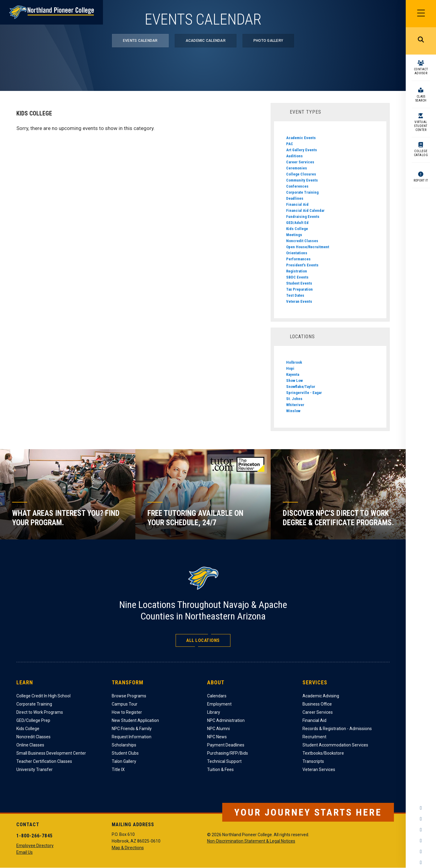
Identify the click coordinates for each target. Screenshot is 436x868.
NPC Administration (226, 720)
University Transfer (35, 770)
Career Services (300, 162)
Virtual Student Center (421, 126)
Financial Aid (297, 204)
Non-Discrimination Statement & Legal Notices (251, 841)
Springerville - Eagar (304, 393)
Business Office (317, 704)
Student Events (299, 283)
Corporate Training (302, 192)
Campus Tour (125, 704)
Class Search (421, 98)
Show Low (294, 381)
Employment (219, 704)
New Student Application (135, 720)
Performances (298, 259)
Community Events (302, 180)
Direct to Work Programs (40, 712)
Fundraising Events (303, 217)
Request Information (132, 737)
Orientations (297, 253)
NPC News (217, 737)
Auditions (294, 156)
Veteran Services (319, 770)
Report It (421, 180)
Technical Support (224, 761)
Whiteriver (295, 405)
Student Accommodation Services (335, 745)
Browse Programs (129, 696)
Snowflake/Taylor (301, 387)
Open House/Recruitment (308, 247)
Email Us (25, 852)
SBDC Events (297, 277)
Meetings (294, 235)
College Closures (301, 174)
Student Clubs (125, 753)
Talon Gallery (124, 761)
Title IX (118, 770)
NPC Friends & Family (132, 729)
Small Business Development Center (51, 753)
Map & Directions (128, 848)
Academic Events (301, 138)
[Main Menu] (421, 14)
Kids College (297, 229)
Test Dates (295, 295)
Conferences (297, 186)
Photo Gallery (268, 41)
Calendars (217, 696)
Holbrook (294, 362)
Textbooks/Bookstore (323, 753)
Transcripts (313, 761)
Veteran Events (299, 301)
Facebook (421, 808)
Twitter (421, 830)
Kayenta (293, 374)
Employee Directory (35, 846)
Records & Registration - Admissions (337, 729)
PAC (290, 144)
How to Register (127, 712)
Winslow (293, 411)
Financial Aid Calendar (305, 210)
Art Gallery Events (302, 150)
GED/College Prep (33, 720)
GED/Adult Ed (297, 223)
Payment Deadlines (226, 745)
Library (214, 712)
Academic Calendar (206, 41)
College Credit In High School (43, 696)
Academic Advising (321, 696)
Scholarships (124, 745)
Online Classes (30, 745)
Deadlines (295, 198)
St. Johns (294, 399)
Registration (297, 271)
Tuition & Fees (220, 770)
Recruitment (314, 737)
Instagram (421, 819)
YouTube (421, 841)
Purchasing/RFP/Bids (228, 753)
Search (421, 41)
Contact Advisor (421, 71)
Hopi (290, 368)
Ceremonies (297, 168)
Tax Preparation (299, 289)
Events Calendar (140, 41)
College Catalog (421, 153)
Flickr (421, 863)
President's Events (302, 265)
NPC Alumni (218, 729)
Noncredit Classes (302, 241)
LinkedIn (421, 852)
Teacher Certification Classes (44, 761)
